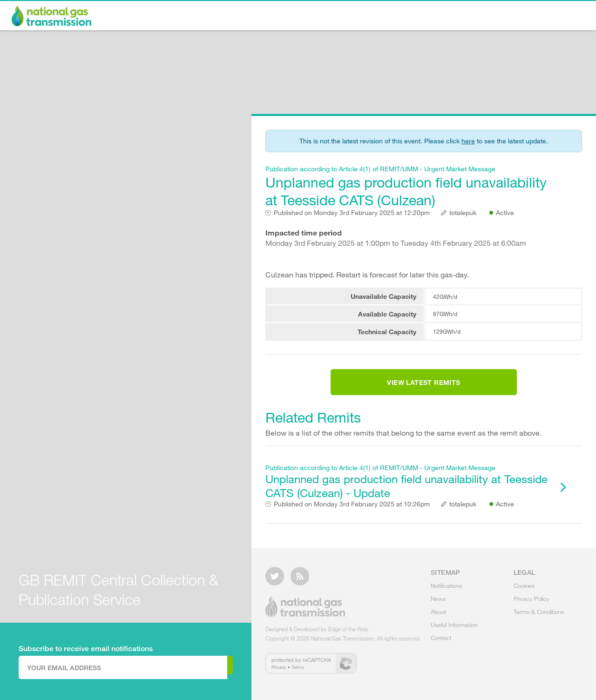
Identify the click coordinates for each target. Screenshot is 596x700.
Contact (559, 17)
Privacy (279, 673)
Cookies (524, 591)
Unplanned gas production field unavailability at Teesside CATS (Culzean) (407, 186)
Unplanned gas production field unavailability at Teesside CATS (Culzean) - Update (407, 493)
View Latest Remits (423, 388)
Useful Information (491, 17)
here (468, 141)
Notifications (332, 17)
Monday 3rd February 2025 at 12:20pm (352, 213)
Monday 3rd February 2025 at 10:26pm (352, 515)
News (386, 17)
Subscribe (194, 667)
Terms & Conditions (539, 617)
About (427, 17)
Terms (298, 673)
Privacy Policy (531, 604)
